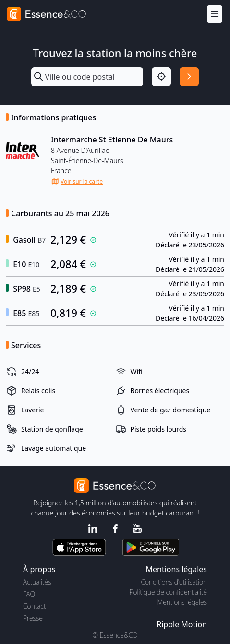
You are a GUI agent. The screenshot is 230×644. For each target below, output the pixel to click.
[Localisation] (161, 77)
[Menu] (215, 14)
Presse (33, 618)
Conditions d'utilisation (174, 582)
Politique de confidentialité (168, 592)
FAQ (29, 594)
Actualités (37, 582)
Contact (34, 606)
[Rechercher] (189, 77)
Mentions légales (182, 602)
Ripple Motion (182, 624)
